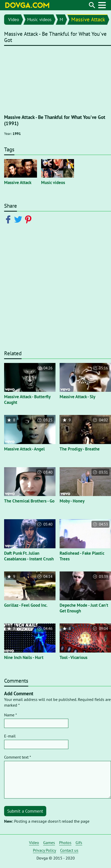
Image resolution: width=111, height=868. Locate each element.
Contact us (69, 850)
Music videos (39, 20)
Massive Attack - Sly (77, 397)
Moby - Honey (72, 501)
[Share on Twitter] (19, 219)
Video (14, 20)
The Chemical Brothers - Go (29, 501)
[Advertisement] (55, 290)
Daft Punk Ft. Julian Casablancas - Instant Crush (29, 556)
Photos (65, 843)
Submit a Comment (25, 811)
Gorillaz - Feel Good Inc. (26, 605)
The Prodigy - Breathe (80, 449)
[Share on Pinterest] (29, 219)
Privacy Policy (44, 850)
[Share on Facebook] (9, 219)
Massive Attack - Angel (24, 449)
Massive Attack (88, 19)
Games (49, 843)
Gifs (79, 843)
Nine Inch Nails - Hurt (24, 657)
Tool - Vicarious (73, 657)
